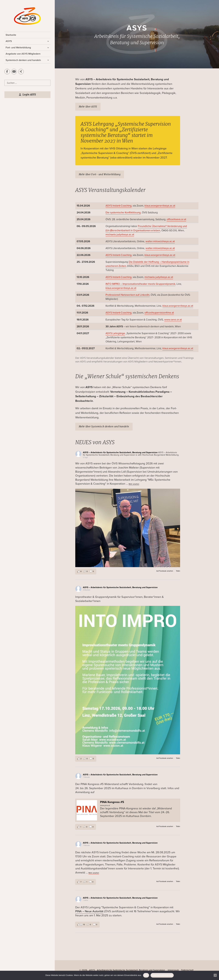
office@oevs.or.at (176, 219)
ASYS (9, 41)
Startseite (11, 35)
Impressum (173, 970)
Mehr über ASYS (88, 107)
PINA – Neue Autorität (89, 911)
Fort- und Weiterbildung (18, 47)
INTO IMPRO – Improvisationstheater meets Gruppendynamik (140, 284)
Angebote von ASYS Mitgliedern (23, 54)
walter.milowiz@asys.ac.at (160, 241)
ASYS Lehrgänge (115, 333)
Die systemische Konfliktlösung (123, 213)
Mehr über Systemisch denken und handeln (104, 426)
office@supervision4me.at (159, 313)
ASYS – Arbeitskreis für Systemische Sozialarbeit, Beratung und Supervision (120, 452)
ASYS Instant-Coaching (119, 206)
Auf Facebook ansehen (165, 571)
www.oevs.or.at (173, 320)
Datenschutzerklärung (162, 975)
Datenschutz (187, 970)
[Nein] (215, 975)
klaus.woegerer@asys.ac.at (160, 206)
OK (146, 975)
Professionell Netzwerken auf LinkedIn (128, 295)
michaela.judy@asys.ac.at (120, 235)
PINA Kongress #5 (112, 802)
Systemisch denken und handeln (23, 60)
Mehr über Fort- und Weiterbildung (100, 174)
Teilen (178, 571)
